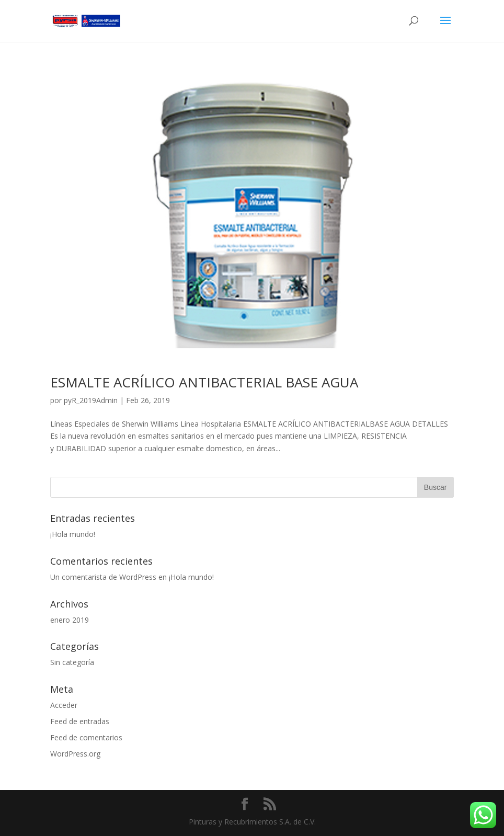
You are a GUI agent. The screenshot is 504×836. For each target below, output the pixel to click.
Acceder (64, 705)
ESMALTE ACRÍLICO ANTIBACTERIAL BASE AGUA (204, 382)
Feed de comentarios (86, 737)
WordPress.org (75, 754)
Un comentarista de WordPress (103, 577)
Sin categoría (72, 662)
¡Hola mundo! (73, 534)
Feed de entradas (80, 721)
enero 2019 (70, 620)
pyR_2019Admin (91, 400)
